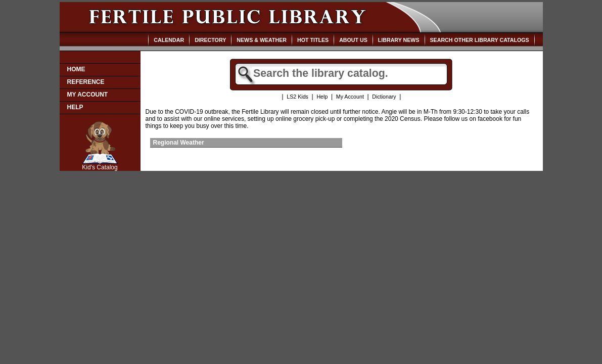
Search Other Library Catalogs (480, 40)
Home (76, 69)
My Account (88, 95)
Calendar (169, 40)
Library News (399, 40)
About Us (353, 40)
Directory (210, 40)
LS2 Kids (297, 97)
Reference (86, 82)
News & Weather (262, 40)
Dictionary (384, 97)
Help (75, 107)
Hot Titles (313, 40)
